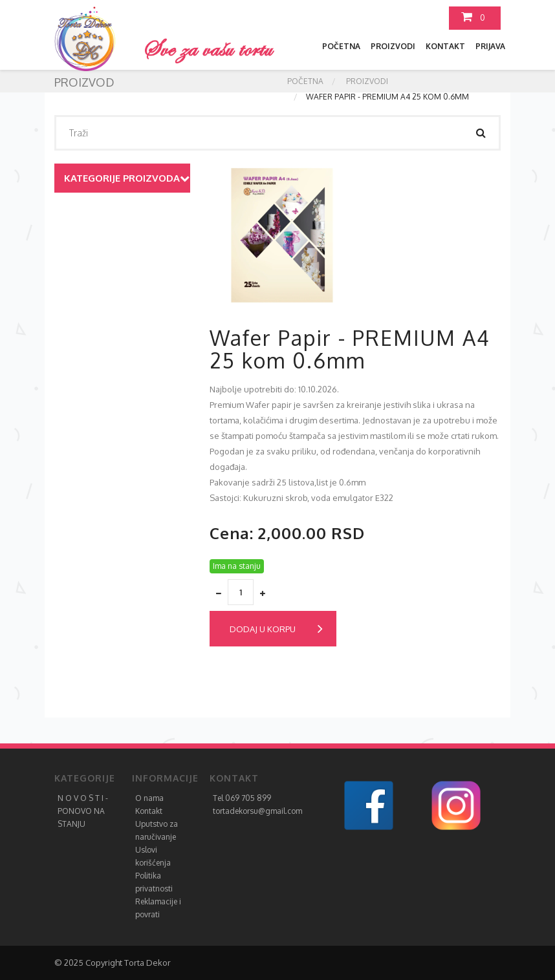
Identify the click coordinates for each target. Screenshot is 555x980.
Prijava (490, 46)
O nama (149, 798)
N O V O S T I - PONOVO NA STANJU (83, 811)
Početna (341, 46)
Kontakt (445, 46)
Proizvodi (393, 46)
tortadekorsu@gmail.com (257, 811)
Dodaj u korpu (276, 629)
